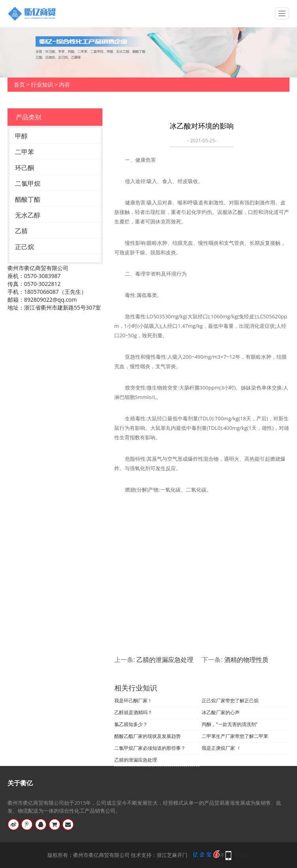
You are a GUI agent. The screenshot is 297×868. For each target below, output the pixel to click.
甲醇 (21, 136)
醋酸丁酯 (28, 199)
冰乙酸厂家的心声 (221, 712)
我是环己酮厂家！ (133, 701)
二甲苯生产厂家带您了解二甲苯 (235, 736)
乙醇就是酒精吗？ (133, 712)
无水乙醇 (28, 215)
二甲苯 (25, 152)
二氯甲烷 (28, 183)
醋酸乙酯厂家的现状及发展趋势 (148, 736)
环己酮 (25, 168)
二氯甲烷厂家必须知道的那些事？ (150, 748)
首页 (19, 84)
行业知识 (42, 84)
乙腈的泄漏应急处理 (165, 660)
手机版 (242, 855)
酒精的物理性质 (246, 660)
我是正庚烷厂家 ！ (221, 748)
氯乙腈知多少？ (131, 724)
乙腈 (21, 231)
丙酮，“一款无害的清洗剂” (229, 724)
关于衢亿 (20, 783)
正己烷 (25, 247)
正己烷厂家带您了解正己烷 (230, 701)
